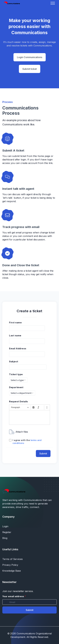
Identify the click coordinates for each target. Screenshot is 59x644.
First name (15, 323)
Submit (43, 454)
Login (5, 526)
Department (16, 387)
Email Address (18, 348)
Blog (5, 538)
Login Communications (30, 57)
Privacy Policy (10, 565)
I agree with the (27, 442)
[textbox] (29, 417)
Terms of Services (13, 559)
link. (51, 163)
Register (7, 532)
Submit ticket (30, 69)
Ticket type (16, 374)
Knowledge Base (12, 571)
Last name (15, 336)
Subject (14, 361)
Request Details (19, 401)
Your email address (14, 596)
